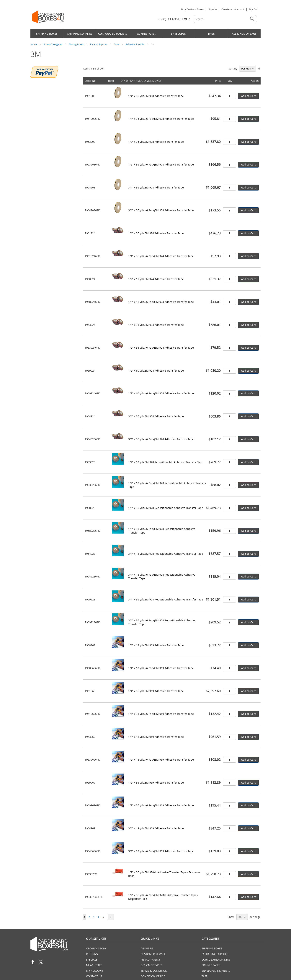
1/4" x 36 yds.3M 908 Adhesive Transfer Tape (156, 96)
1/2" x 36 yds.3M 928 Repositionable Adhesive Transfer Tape (166, 508)
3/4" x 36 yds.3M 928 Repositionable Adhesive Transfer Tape (166, 599)
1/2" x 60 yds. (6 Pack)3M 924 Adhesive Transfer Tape (161, 393)
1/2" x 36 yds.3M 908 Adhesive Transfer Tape (156, 142)
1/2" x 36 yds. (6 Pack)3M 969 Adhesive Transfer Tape (161, 805)
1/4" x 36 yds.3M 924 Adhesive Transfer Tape (156, 233)
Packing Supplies (99, 44)
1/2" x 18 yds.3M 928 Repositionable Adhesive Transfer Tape (166, 462)
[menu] (145, 34)
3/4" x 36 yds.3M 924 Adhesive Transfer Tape (156, 416)
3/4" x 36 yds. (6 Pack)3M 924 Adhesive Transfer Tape (161, 439)
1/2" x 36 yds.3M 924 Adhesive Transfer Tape (156, 325)
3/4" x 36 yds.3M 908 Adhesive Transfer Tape (156, 187)
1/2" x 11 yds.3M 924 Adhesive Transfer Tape (156, 279)
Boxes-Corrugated (53, 44)
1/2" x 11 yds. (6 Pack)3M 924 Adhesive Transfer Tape (161, 302)
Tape (117, 44)
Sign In (213, 9)
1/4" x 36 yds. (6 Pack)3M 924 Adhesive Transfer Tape (161, 256)
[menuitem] (47, 34)
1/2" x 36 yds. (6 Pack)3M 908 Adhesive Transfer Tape (161, 164)
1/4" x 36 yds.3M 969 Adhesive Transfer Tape (156, 691)
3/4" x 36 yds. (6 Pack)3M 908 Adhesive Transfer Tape (161, 210)
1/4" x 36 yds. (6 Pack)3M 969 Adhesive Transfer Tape (161, 714)
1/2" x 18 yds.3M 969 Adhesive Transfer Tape (156, 737)
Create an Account (233, 9)
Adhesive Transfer (135, 44)
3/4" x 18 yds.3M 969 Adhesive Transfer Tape (156, 828)
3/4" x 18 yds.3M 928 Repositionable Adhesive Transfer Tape (166, 554)
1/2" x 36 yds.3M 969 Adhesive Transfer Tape (156, 783)
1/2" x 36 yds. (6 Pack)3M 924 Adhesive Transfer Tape (161, 348)
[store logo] (48, 17)
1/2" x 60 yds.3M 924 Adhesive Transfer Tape (156, 371)
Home (34, 44)
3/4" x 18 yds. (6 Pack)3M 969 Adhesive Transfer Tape (161, 851)
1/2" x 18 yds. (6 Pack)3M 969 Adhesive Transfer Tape (161, 760)
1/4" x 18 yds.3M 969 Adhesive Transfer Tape (156, 645)
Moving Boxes (77, 44)
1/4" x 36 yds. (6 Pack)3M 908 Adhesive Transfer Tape (161, 119)
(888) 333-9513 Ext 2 (174, 19)
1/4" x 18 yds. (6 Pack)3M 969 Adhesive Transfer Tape (161, 668)
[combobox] (225, 19)
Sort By (233, 68)
